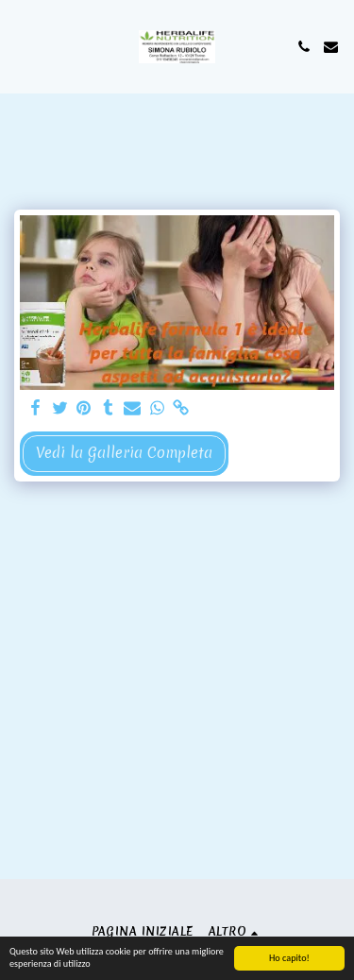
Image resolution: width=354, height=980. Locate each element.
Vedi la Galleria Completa (124, 453)
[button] (21, 46)
